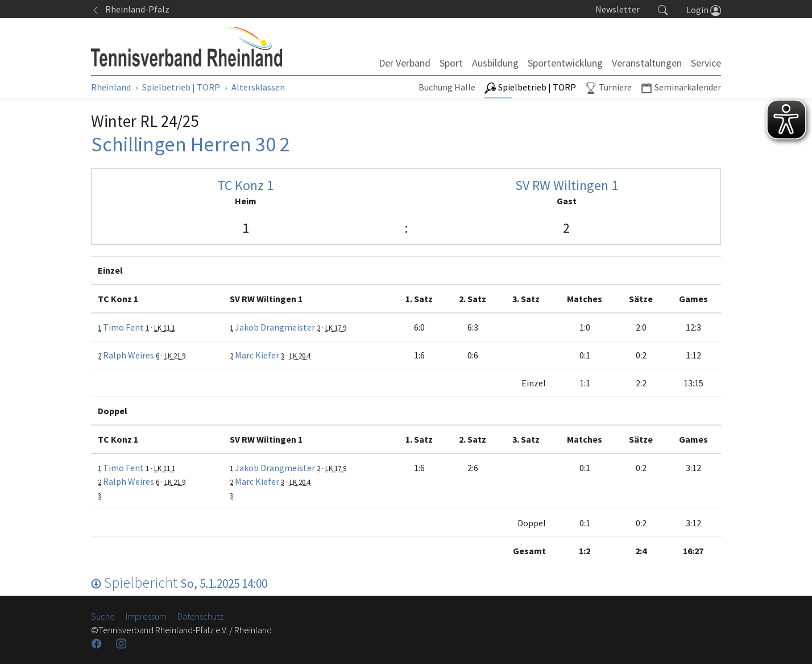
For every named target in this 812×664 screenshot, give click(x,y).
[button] (663, 9)
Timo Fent (123, 327)
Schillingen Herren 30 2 (190, 144)
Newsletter (618, 9)
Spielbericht (179, 582)
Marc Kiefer (257, 355)
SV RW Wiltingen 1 (567, 185)
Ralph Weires (129, 355)
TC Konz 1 (245, 185)
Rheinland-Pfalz (130, 9)
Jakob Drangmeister (275, 327)
